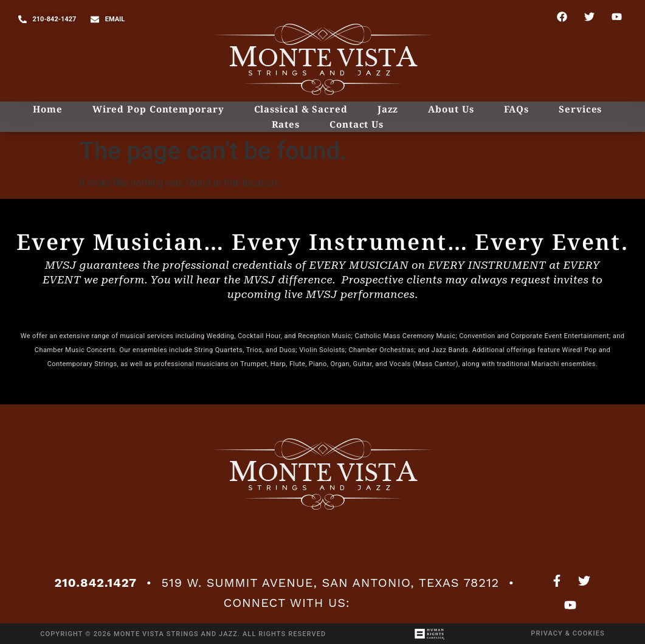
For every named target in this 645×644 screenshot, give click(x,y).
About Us (451, 109)
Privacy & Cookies (567, 633)
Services (580, 109)
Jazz (388, 109)
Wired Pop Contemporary (158, 109)
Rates (286, 124)
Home (48, 109)
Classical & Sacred (301, 109)
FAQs (517, 109)
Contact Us (357, 124)
